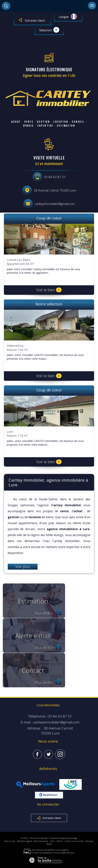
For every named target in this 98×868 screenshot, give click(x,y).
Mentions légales (25, 841)
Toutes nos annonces (74, 841)
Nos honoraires (41, 841)
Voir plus (23, 567)
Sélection (46, 30)
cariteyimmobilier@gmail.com (55, 204)
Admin (60, 841)
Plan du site (10, 841)
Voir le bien (49, 290)
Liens (52, 841)
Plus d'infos (48, 613)
